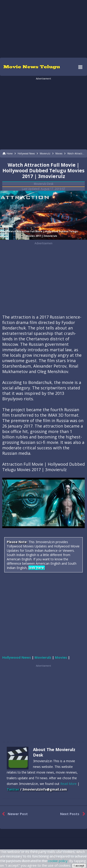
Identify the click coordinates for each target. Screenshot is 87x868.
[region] (44, 28)
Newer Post (14, 814)
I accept (79, 866)
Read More (68, 784)
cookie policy (58, 861)
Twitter (13, 789)
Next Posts (74, 814)
